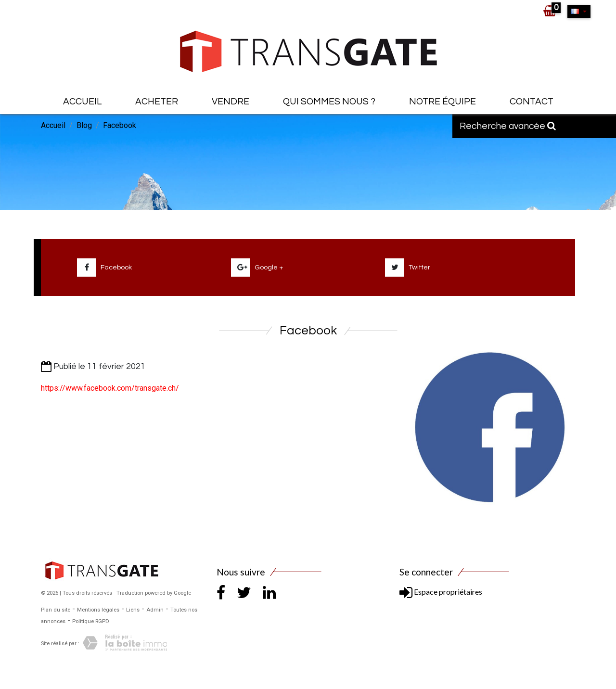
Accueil (82, 102)
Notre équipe (443, 102)
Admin (155, 610)
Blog (84, 125)
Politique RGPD (91, 621)
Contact (532, 102)
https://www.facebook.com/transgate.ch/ (110, 388)
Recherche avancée (508, 126)
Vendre (231, 102)
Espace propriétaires (441, 592)
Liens (133, 610)
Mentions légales (98, 610)
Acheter (157, 102)
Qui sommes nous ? (329, 102)
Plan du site (56, 610)
